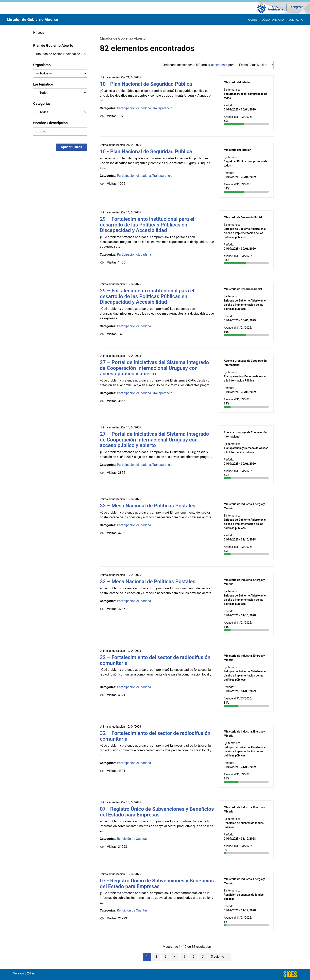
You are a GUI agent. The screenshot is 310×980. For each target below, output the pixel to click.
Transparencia (162, 108)
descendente (186, 65)
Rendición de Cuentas (132, 839)
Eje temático (43, 84)
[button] (71, 147)
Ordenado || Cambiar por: (199, 65)
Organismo (42, 65)
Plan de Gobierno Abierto (53, 45)
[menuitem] (253, 19)
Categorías (42, 103)
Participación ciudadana (134, 108)
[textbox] (60, 131)
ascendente (219, 65)
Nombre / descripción (51, 123)
